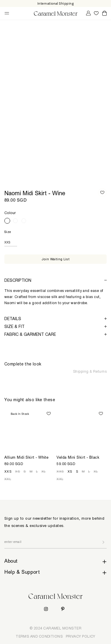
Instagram (46, 609)
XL (44, 471)
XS (18, 471)
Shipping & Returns (90, 371)
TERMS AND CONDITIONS (39, 636)
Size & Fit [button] (55, 326)
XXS (8, 471)
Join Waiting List (56, 259)
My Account (88, 13)
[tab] (55, 280)
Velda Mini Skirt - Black (78, 458)
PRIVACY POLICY (81, 636)
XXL (8, 479)
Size (8, 232)
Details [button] (55, 319)
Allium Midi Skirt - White (26, 458)
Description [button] (55, 280)
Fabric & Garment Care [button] (55, 334)
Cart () (104, 14)
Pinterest (63, 609)
